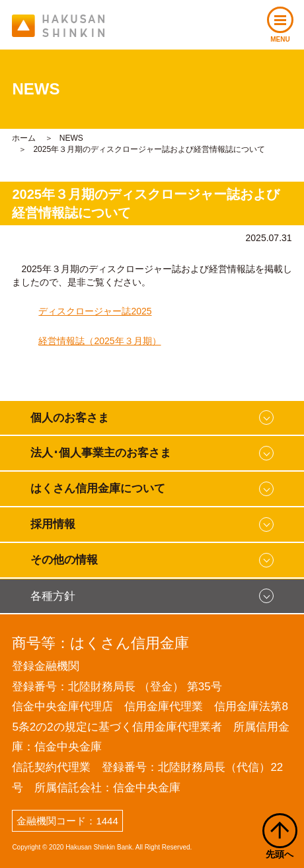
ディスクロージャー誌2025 (95, 311)
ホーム (24, 138)
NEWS (71, 138)
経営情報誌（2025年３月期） (99, 341)
